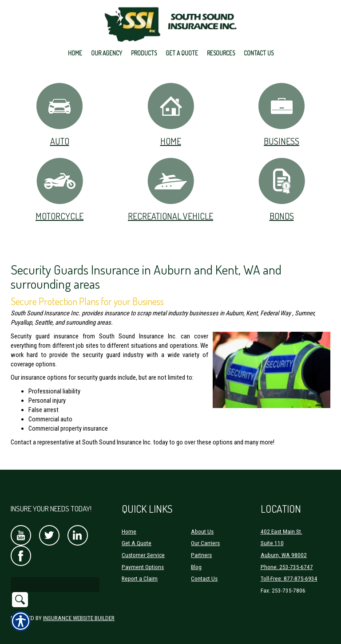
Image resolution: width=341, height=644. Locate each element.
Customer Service (143, 544)
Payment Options (143, 556)
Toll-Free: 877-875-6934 (289, 567)
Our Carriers (205, 532)
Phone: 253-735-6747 (287, 556)
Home (171, 114)
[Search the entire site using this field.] (55, 573)
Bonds (282, 189)
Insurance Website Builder (79, 607)
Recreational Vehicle (170, 189)
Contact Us (204, 567)
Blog (196, 556)
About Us (202, 520)
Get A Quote (137, 532)
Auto (59, 114)
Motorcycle (60, 189)
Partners (201, 544)
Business (282, 114)
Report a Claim (140, 567)
